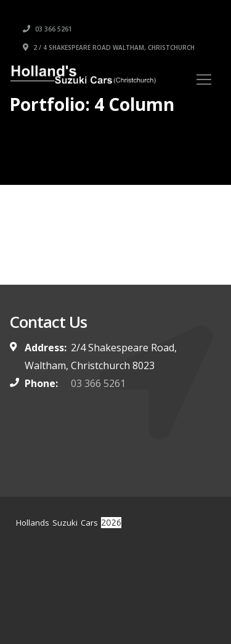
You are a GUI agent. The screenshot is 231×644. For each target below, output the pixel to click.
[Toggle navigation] (204, 79)
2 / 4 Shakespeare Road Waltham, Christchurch (109, 47)
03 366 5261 (47, 29)
